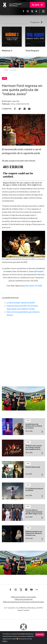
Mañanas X (7, 51)
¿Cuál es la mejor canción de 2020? (21, 303)
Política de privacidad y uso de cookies (23, 597)
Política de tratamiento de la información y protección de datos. (24, 602)
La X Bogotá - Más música (5, 5)
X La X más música (32, 11)
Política (5, 641)
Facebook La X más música (23, 11)
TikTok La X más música (36, 11)
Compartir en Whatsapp (24, 109)
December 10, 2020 (34, 286)
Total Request (32, 51)
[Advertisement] (23, 348)
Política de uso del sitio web (24, 599)
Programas (35, 22)
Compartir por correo (29, 109)
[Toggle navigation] (43, 11)
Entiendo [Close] (40, 635)
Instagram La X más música (28, 11)
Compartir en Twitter (20, 109)
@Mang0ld (39, 271)
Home (6, 70)
